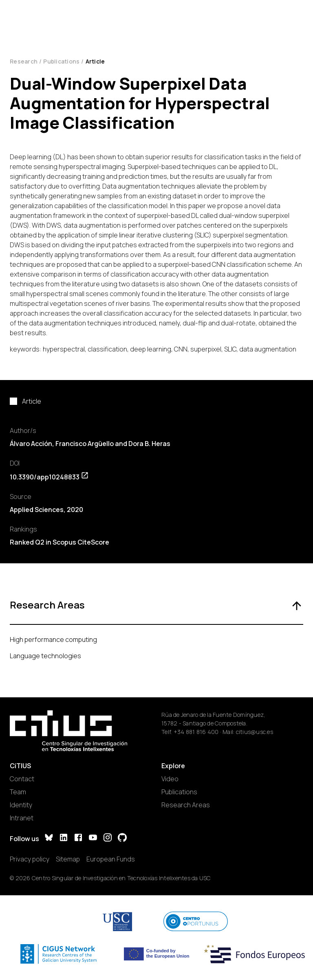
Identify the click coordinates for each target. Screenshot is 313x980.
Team (18, 792)
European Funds (111, 859)
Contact (22, 779)
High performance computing (53, 639)
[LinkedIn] (64, 838)
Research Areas (186, 805)
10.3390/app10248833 (49, 477)
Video (170, 779)
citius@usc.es (255, 732)
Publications (61, 61)
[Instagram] (108, 838)
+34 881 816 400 (196, 732)
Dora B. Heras (149, 444)
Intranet (22, 818)
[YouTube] (93, 838)
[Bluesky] (49, 838)
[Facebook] (78, 838)
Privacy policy (30, 859)
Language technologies (45, 656)
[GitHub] (122, 838)
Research (24, 61)
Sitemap (68, 859)
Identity (21, 805)
